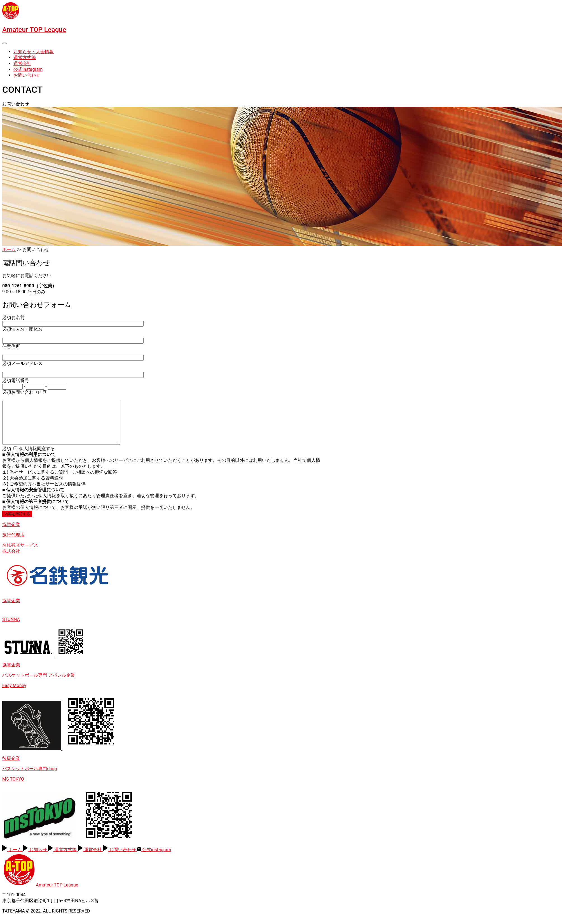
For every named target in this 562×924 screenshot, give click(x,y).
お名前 (13, 317)
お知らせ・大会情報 (34, 52)
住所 (11, 346)
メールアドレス (22, 363)
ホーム (9, 249)
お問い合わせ (27, 75)
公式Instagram (28, 69)
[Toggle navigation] (4, 43)
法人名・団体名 (22, 329)
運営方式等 (25, 58)
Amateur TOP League (34, 30)
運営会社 (22, 63)
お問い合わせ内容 (25, 392)
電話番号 (16, 380)
